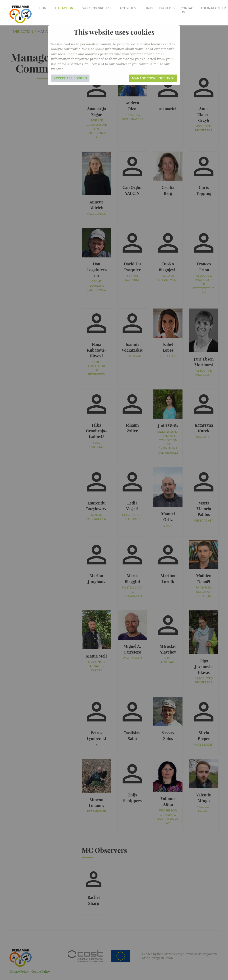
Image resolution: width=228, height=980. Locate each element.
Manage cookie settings (153, 78)
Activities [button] (128, 8)
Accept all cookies (70, 78)
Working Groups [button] (97, 8)
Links (149, 8)
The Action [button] (64, 8)
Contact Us (188, 10)
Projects (167, 8)
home (44, 8)
